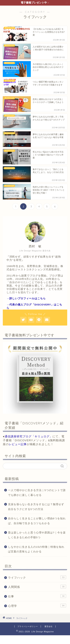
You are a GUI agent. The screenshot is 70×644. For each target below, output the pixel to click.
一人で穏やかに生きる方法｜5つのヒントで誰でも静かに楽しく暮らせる (37, 493)
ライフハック (37, 577)
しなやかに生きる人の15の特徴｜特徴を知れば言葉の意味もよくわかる (36, 549)
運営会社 (49, 626)
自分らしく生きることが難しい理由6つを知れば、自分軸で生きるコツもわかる (37, 521)
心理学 (37, 606)
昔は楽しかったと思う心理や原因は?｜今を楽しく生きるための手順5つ (37, 535)
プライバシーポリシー (28, 626)
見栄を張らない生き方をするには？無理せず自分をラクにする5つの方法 (36, 507)
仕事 (37, 596)
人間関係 (37, 587)
